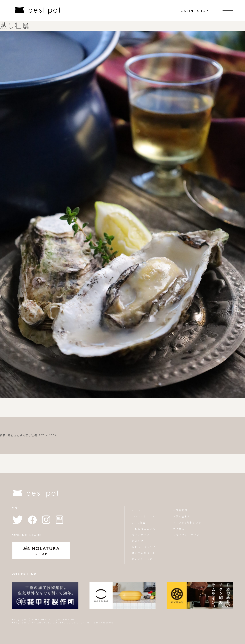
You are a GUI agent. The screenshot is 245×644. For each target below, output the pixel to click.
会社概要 (179, 529)
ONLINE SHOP (195, 11)
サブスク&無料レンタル (189, 522)
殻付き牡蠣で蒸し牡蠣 (23, 435)
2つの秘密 (139, 522)
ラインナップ (141, 535)
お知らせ (138, 541)
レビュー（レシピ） (145, 547)
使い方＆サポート (144, 553)
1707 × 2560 (47, 435)
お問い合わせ (182, 516)
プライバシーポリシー (188, 535)
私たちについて (142, 559)
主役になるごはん (144, 529)
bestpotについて (144, 516)
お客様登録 (180, 510)
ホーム (136, 510)
